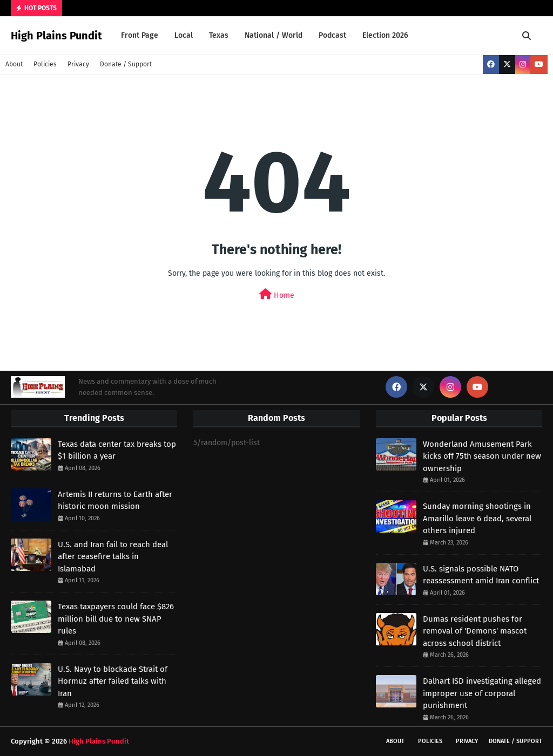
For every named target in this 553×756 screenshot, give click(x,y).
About (14, 64)
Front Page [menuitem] (140, 35)
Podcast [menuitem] (332, 35)
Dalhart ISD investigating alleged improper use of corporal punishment (482, 693)
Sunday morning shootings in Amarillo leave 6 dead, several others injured (477, 518)
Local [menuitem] (184, 35)
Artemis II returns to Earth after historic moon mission (115, 500)
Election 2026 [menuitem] (385, 35)
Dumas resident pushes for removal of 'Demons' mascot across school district (475, 631)
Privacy (78, 64)
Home (277, 294)
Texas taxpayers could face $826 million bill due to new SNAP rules (116, 619)
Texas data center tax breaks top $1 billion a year (117, 450)
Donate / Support (126, 64)
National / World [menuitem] (274, 35)
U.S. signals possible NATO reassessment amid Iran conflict (481, 575)
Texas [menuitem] (219, 35)
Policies (45, 64)
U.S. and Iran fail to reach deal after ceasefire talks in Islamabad (113, 557)
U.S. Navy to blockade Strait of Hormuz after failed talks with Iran (113, 681)
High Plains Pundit (56, 36)
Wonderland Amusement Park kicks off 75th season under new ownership (482, 456)
